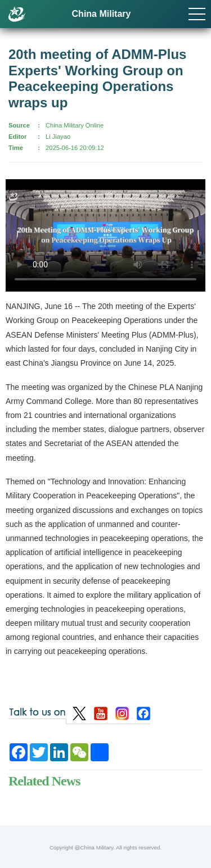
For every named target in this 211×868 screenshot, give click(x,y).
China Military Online (75, 125)
